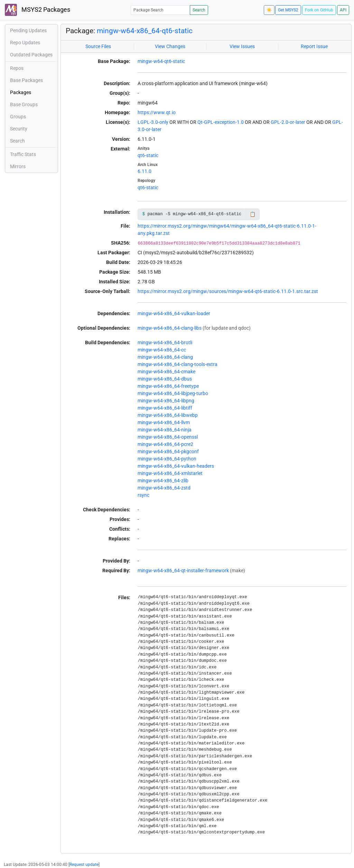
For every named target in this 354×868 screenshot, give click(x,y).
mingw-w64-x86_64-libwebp (168, 415)
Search (199, 10)
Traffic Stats (23, 154)
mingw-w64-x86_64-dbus (165, 379)
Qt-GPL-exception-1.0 (221, 122)
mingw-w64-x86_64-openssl (168, 437)
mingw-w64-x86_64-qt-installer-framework (183, 570)
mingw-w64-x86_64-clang (165, 357)
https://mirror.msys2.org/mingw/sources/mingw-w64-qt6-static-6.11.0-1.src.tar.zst (228, 291)
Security (19, 129)
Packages (21, 92)
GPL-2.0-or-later (288, 122)
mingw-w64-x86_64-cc (162, 350)
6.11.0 (145, 171)
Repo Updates (25, 43)
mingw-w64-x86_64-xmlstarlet (170, 473)
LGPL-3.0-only (153, 122)
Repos (17, 68)
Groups (18, 117)
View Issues (242, 46)
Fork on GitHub (319, 10)
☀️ (269, 10)
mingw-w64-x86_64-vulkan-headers (176, 466)
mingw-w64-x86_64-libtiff (165, 408)
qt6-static (148, 155)
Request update (84, 865)
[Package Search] (160, 10)
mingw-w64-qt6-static (161, 61)
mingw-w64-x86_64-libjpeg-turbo (173, 393)
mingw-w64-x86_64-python (167, 459)
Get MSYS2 (288, 10)
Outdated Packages (31, 55)
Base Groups (24, 104)
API (343, 10)
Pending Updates (28, 30)
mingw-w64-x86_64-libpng (166, 401)
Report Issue (314, 46)
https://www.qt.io (157, 112)
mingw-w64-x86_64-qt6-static (145, 31)
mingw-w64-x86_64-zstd (164, 488)
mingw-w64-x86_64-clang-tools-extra (178, 364)
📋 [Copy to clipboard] (253, 214)
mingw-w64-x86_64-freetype (168, 386)
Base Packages (26, 80)
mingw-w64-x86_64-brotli (165, 342)
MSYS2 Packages (38, 10)
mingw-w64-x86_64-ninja (165, 430)
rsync (143, 495)
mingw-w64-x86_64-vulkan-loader (174, 313)
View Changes (170, 46)
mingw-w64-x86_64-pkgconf (168, 451)
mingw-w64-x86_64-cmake (166, 372)
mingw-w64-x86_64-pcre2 (165, 444)
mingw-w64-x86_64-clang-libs (170, 328)
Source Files (98, 46)
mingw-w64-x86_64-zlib (163, 481)
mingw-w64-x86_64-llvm (164, 422)
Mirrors (18, 166)
